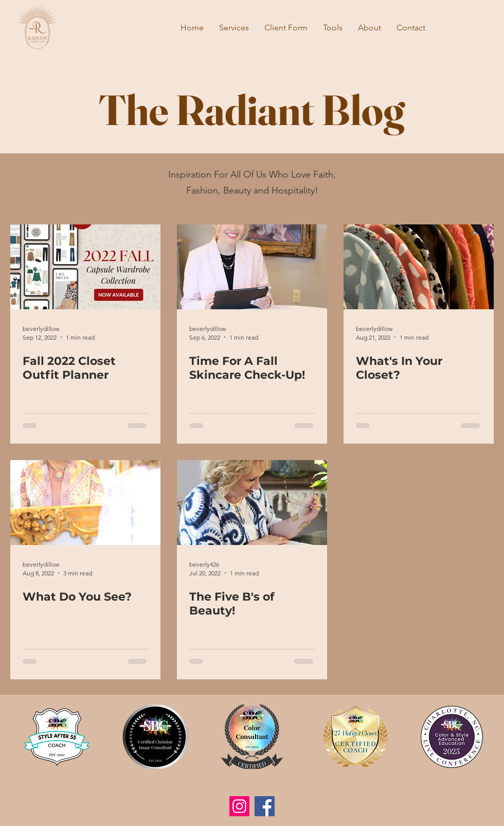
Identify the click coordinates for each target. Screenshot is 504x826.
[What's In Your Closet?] (419, 267)
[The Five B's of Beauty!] (252, 503)
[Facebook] (265, 806)
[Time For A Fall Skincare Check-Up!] (252, 267)
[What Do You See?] (85, 503)
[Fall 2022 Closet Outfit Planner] (85, 267)
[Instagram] (239, 806)
